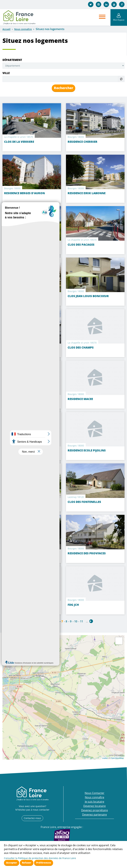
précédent (36, 621)
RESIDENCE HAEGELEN (19, 605)
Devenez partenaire (95, 815)
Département (12, 60)
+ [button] (7, 640)
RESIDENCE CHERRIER (83, 142)
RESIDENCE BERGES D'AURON (24, 193)
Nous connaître (23, 29)
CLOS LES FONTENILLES (20, 502)
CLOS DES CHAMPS (81, 347)
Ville (6, 73)
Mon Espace (119, 20)
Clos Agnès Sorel (18, 245)
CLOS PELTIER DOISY (18, 399)
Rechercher (63, 88)
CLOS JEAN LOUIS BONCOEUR (88, 296)
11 (82, 621)
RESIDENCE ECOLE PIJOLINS (87, 450)
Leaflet (105, 758)
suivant (91, 621)
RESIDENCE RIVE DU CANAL (23, 296)
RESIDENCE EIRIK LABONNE (87, 193)
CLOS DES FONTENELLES (84, 502)
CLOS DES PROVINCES (19, 553)
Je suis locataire (95, 802)
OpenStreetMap (117, 758)
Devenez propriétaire (95, 810)
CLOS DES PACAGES (81, 245)
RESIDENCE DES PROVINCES (87, 553)
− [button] (7, 645)
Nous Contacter (95, 793)
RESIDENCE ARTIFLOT (19, 450)
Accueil (6, 29)
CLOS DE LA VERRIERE (19, 142)
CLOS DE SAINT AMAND (20, 347)
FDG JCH (73, 605)
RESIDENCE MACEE (80, 399)
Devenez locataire (95, 806)
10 (76, 621)
